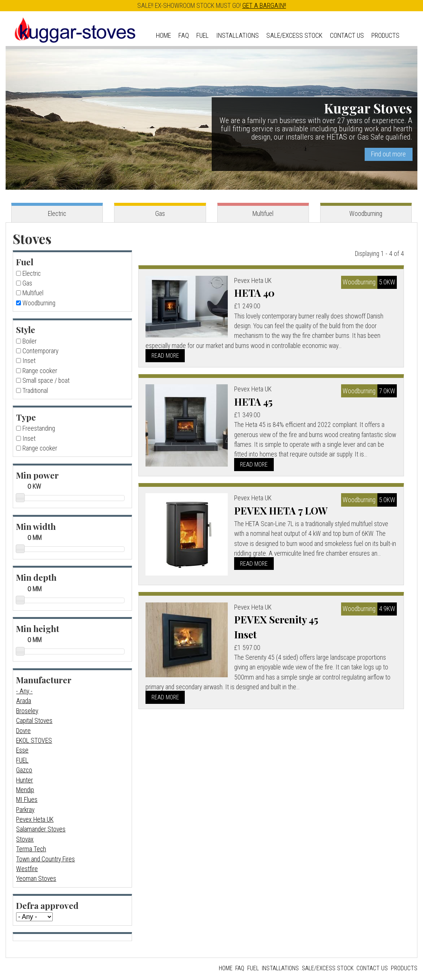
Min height (38, 628)
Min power (37, 475)
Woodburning (366, 214)
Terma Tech (31, 849)
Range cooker (40, 371)
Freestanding (39, 428)
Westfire (27, 869)
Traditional (35, 391)
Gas (160, 214)
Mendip (25, 790)
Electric (57, 214)
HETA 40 (255, 293)
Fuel (203, 36)
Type (26, 417)
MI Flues (27, 800)
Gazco (24, 770)
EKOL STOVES (34, 741)
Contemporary (40, 351)
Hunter (24, 780)
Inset (29, 361)
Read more (165, 356)
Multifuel (263, 214)
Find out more (388, 154)
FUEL (22, 760)
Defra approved (47, 905)
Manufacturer (44, 680)
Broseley (27, 711)
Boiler (30, 341)
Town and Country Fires (45, 859)
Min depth (36, 577)
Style (26, 329)
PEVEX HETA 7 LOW (281, 510)
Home (163, 36)
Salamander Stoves (41, 829)
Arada (24, 701)
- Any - (24, 691)
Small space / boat (46, 381)
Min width (36, 526)
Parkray (25, 810)
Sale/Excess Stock (294, 36)
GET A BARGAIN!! (264, 6)
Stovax (25, 839)
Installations (237, 36)
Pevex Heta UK (35, 819)
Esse (22, 750)
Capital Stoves (34, 721)
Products (385, 36)
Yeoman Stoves (36, 879)
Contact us (347, 36)
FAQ (184, 36)
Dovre (23, 731)
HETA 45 (254, 402)
